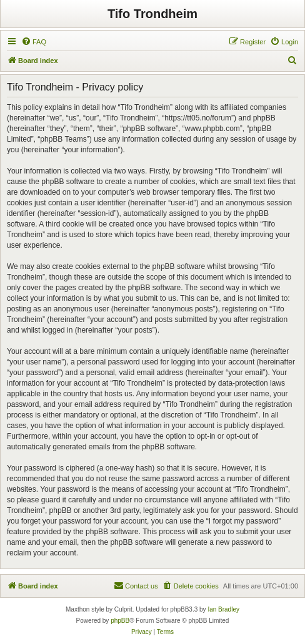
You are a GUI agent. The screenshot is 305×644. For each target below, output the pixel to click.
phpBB (120, 621)
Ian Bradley (223, 609)
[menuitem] (34, 42)
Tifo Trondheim (152, 14)
